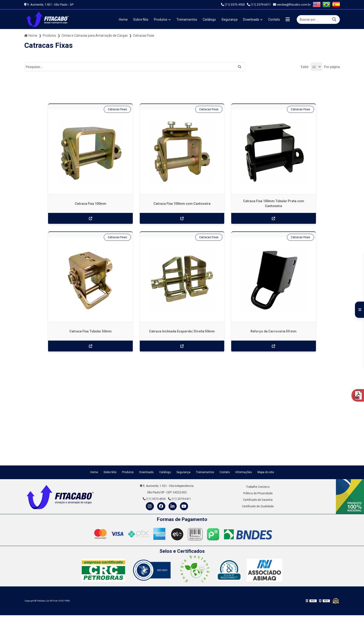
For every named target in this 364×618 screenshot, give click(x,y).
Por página (332, 67)
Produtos (160, 20)
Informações (244, 452)
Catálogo (209, 20)
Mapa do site (266, 452)
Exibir (305, 67)
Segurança (229, 20)
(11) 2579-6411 (259, 5)
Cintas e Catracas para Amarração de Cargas (95, 36)
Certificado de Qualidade (258, 486)
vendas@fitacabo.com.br (292, 5)
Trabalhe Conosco (258, 467)
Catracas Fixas (83, 109)
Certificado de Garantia (258, 480)
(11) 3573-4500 (233, 5)
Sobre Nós (141, 20)
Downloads (251, 20)
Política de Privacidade (258, 473)
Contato (274, 20)
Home (123, 20)
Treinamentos (187, 20)
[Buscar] (334, 19)
